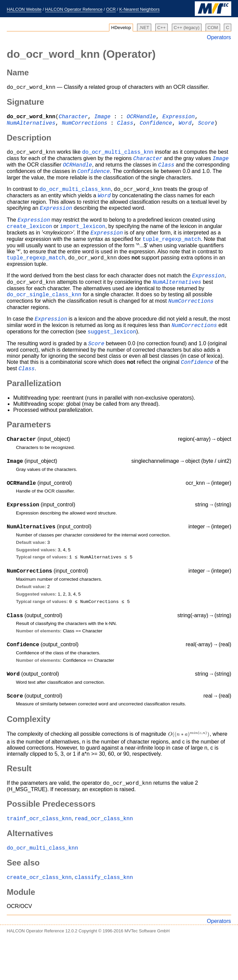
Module (21, 934)
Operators (219, 37)
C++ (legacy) (187, 28)
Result (19, 806)
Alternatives (30, 873)
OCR (111, 9)
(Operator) (81, 54)
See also (23, 903)
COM (213, 28)
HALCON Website (24, 9)
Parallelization (34, 409)
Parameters (29, 450)
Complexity (29, 757)
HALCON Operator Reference (74, 9)
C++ (162, 28)
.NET (144, 28)
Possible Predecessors (51, 842)
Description (29, 141)
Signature (25, 103)
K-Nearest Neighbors (139, 9)
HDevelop (121, 28)
